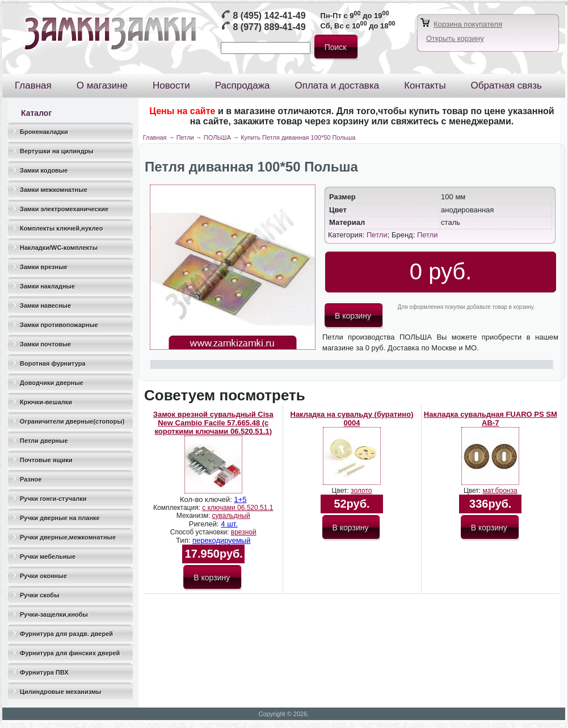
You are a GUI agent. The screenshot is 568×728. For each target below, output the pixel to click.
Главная (155, 137)
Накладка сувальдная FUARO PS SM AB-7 (491, 419)
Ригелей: (205, 524)
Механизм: (194, 516)
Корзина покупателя (468, 24)
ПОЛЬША (217, 137)
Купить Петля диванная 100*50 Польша (298, 137)
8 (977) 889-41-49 (269, 27)
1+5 (240, 499)
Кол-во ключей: (207, 499)
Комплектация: (178, 508)
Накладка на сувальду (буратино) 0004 (352, 419)
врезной (244, 532)
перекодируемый (222, 540)
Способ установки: (201, 532)
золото (361, 491)
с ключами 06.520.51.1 (237, 508)
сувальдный (231, 516)
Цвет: (342, 491)
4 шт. (229, 524)
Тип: (184, 540)
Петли (185, 137)
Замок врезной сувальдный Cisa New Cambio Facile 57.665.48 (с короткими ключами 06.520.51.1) (213, 423)
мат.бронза (500, 491)
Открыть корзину (455, 38)
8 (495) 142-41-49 (269, 16)
